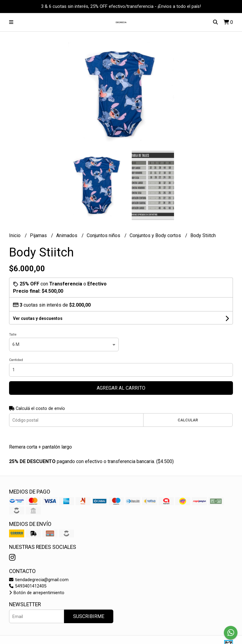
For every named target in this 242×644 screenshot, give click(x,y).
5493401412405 (28, 586)
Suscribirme (89, 616)
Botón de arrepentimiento (37, 593)
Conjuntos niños (104, 235)
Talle (13, 335)
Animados (67, 235)
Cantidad (16, 360)
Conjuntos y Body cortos (156, 235)
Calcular (188, 420)
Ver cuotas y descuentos (38, 318)
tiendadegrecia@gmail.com (39, 580)
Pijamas (39, 235)
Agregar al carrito (121, 388)
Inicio (15, 235)
